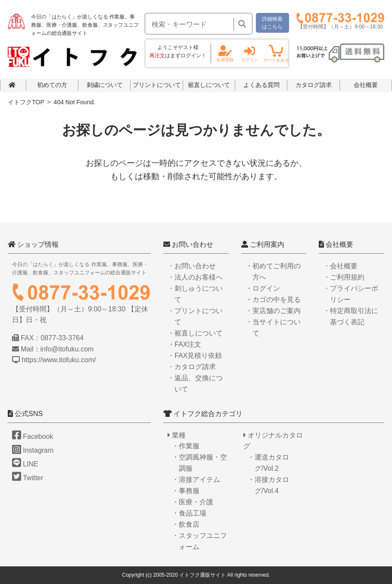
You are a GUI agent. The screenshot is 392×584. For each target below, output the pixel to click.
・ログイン (263, 288)
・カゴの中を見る (273, 300)
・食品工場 (189, 513)
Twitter (28, 478)
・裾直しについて (195, 333)
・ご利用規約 (344, 277)
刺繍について (105, 85)
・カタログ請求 (192, 367)
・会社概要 (340, 266)
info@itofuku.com (67, 349)
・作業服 (186, 446)
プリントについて (157, 85)
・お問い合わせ (192, 266)
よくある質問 (261, 85)
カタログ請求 (314, 85)
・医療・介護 (193, 502)
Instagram (33, 450)
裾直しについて (209, 85)
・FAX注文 (184, 344)
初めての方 (52, 85)
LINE (25, 464)
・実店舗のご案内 (273, 311)
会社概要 (366, 85)
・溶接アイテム (196, 480)
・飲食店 (186, 524)
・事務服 (186, 491)
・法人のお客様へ (195, 277)
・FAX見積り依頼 (195, 356)
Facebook (33, 436)
